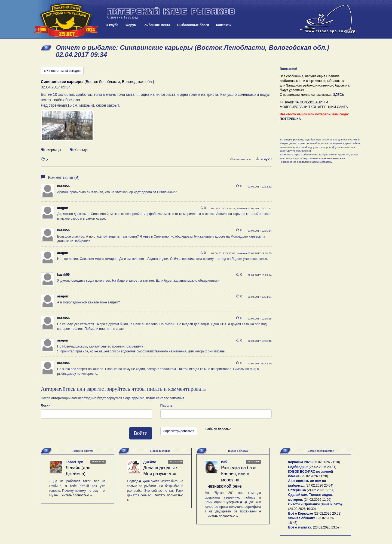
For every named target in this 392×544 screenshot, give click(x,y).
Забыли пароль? (218, 429)
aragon (264, 159)
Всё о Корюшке (301, 514)
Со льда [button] (81, 150)
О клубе (112, 25)
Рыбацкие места (157, 25)
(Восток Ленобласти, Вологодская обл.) (97, 82)
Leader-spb (74, 462)
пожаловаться (240, 159)
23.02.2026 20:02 (328, 514)
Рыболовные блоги (193, 25)
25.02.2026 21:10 (326, 462)
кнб (224, 462)
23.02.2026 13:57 (327, 527)
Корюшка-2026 (300, 462)
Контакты (224, 25)
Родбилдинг (298, 467)
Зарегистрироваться (179, 431)
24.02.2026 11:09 (318, 500)
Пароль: (167, 405)
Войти (140, 433)
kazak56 (63, 186)
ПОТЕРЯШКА (290, 119)
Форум (131, 25)
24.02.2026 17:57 (321, 490)
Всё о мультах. (300, 527)
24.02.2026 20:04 (319, 485)
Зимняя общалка (302, 518)
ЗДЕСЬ (339, 95)
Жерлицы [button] (53, 150)
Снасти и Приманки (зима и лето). (316, 504)
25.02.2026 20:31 (322, 467)
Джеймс (150, 462)
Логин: (46, 405)
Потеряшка (297, 490)
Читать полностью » (77, 495)
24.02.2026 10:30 (302, 509)
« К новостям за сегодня (62, 71)
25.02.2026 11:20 (314, 476)
